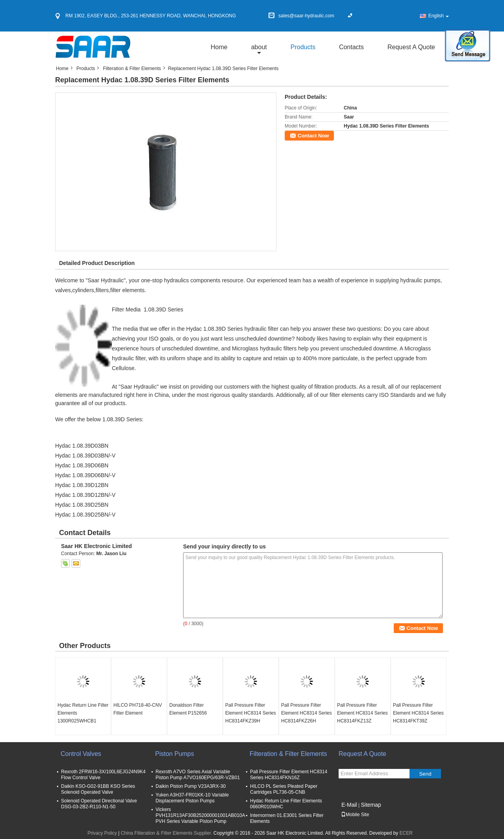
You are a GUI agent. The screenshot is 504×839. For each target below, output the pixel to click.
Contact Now (313, 136)
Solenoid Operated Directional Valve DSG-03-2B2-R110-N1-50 (99, 804)
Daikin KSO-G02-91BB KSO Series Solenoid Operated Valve (98, 789)
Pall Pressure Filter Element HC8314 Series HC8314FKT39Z (418, 713)
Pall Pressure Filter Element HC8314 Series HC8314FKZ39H (251, 713)
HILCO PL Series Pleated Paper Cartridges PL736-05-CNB (284, 789)
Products (303, 47)
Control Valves (81, 754)
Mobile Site (355, 815)
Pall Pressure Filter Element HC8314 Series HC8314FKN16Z (289, 775)
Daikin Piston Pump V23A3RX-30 (191, 786)
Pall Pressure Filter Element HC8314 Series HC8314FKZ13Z (362, 713)
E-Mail (349, 805)
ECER (406, 833)
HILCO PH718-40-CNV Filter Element (138, 709)
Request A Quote (411, 47)
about (259, 47)
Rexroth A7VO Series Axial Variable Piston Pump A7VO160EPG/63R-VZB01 (198, 775)
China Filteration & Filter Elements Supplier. (167, 833)
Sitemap (371, 805)
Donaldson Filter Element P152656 (188, 709)
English (439, 16)
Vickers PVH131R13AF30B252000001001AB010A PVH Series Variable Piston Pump (200, 815)
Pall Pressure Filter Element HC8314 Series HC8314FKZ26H (307, 713)
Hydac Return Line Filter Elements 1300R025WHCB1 (83, 713)
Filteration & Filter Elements (132, 69)
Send (425, 774)
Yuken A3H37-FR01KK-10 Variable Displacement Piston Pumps (192, 798)
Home (219, 47)
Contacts (351, 47)
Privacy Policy (102, 833)
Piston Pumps (175, 754)
